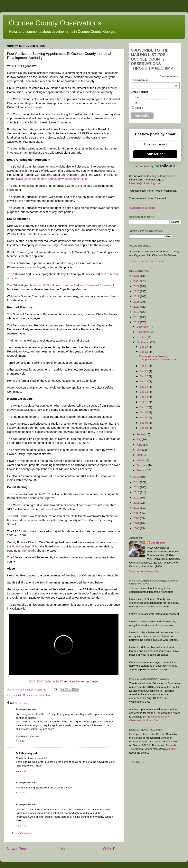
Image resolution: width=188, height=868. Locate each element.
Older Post (112, 849)
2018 (137, 317)
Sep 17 (144, 387)
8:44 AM (21, 741)
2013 (137, 492)
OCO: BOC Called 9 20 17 (46, 681)
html (137, 97)
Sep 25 (144, 352)
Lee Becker (77, 681)
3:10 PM (21, 771)
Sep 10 (144, 407)
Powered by (155, 166)
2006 (137, 528)
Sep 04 (144, 428)
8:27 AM (21, 792)
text (137, 102)
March (141, 460)
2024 (137, 286)
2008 (137, 518)
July (139, 439)
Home (64, 849)
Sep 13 (144, 402)
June (140, 445)
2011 (137, 503)
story (174, 749)
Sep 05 (144, 423)
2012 (137, 498)
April (140, 455)
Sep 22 (144, 366)
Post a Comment (22, 833)
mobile (139, 108)
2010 (137, 508)
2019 (137, 312)
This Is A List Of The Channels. (147, 261)
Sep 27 (144, 347)
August (141, 434)
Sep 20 (144, 376)
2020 (137, 307)
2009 (137, 513)
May (139, 450)
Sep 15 (144, 392)
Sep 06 (144, 417)
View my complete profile (144, 571)
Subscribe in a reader (143, 208)
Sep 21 (144, 371)
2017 (137, 322)
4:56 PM (21, 826)
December (143, 327)
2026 (137, 276)
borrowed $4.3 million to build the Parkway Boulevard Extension (71, 285)
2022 (137, 296)
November (143, 332)
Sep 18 (144, 381)
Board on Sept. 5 (23, 546)
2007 (137, 523)
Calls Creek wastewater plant (33, 695)
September (143, 342)
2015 (137, 482)
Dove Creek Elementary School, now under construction (52, 179)
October (142, 337)
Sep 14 (144, 397)
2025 (137, 281)
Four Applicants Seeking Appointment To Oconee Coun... (159, 358)
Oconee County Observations (55, 23)
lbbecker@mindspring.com (145, 183)
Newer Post (16, 849)
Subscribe (155, 154)
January (142, 470)
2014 (137, 487)
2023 (137, 291)
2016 (137, 477)
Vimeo (94, 681)
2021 (137, 302)
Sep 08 (144, 412)
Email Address (154, 80)
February (142, 465)
